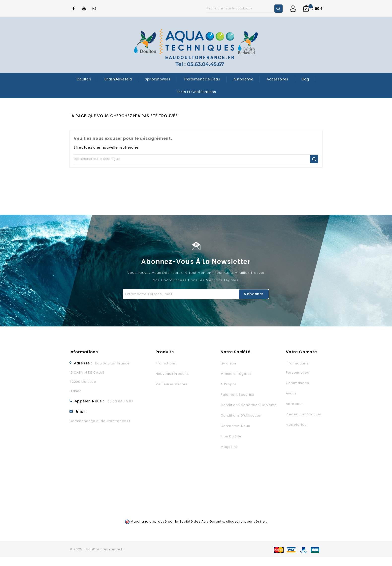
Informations (84, 352)
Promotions (166, 363)
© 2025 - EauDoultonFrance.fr (97, 549)
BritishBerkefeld (118, 79)
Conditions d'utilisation (241, 415)
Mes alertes (296, 425)
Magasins (229, 447)
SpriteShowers (157, 79)
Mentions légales (236, 374)
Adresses (294, 404)
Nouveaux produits (172, 374)
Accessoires (277, 79)
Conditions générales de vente (249, 405)
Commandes (297, 383)
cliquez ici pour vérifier (246, 521)
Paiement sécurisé (237, 395)
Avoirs (291, 393)
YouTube (84, 8)
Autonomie (243, 79)
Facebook (74, 8)
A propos (229, 384)
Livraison (228, 363)
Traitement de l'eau (202, 79)
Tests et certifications (196, 92)
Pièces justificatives (304, 414)
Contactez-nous (235, 426)
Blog (305, 79)
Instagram (95, 8)
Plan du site (231, 436)
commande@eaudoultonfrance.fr (100, 421)
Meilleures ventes (172, 384)
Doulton (84, 79)
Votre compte (301, 352)
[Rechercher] (245, 8)
